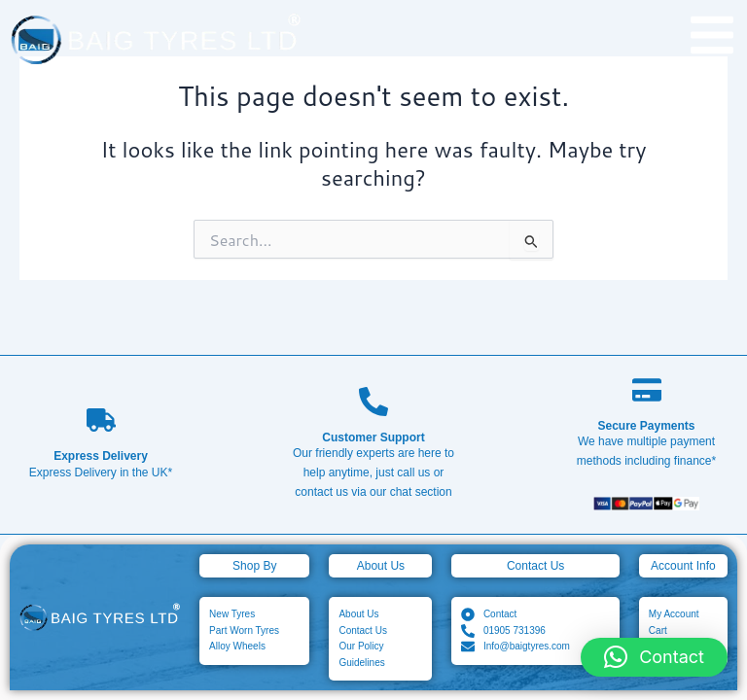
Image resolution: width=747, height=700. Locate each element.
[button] (654, 657)
